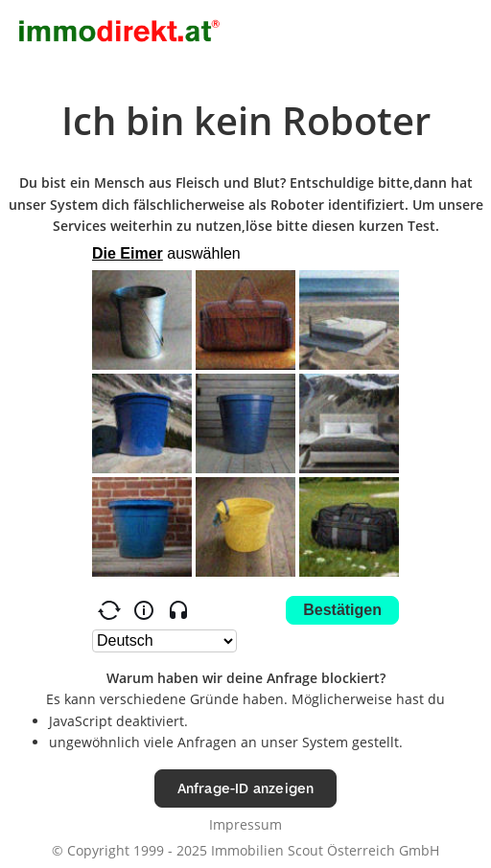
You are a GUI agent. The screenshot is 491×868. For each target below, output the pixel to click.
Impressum (245, 824)
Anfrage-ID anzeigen (246, 788)
